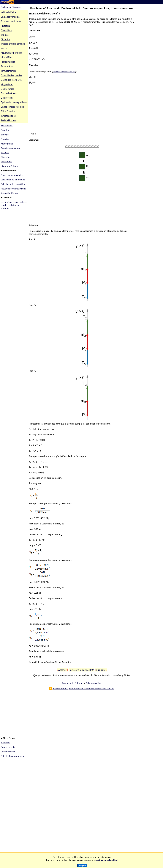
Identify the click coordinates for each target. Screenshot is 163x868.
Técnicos (5, 153)
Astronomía (6, 162)
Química (5, 130)
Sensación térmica (10, 193)
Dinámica (5, 39)
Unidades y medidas (11, 17)
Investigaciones (8, 116)
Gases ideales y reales (11, 75)
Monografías (7, 144)
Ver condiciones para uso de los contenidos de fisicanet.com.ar (83, 689)
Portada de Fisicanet (11, 7)
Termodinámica (8, 71)
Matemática (7, 126)
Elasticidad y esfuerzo (11, 80)
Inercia (4, 48)
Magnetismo (7, 84)
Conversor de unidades (12, 175)
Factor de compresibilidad (13, 189)
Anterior (62, 670)
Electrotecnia (7, 98)
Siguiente (101, 670)
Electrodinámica (9, 93)
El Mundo (5, 743)
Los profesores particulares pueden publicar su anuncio (14, 205)
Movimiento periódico (12, 53)
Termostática (7, 66)
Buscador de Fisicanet (73, 683)
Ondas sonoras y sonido (12, 107)
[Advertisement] (82, 108)
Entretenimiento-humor (12, 756)
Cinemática (6, 30)
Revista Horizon (8, 120)
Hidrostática (7, 57)
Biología (5, 135)
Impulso (5, 35)
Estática (6, 26)
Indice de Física (8, 12)
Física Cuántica (8, 111)
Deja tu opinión (93, 683)
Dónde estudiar (8, 747)
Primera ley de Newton (64, 72)
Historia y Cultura (9, 166)
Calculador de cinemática (13, 180)
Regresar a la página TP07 (81, 670)
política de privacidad (107, 860)
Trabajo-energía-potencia (13, 44)
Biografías (6, 157)
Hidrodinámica (8, 62)
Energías (5, 139)
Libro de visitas (8, 752)
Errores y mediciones (11, 21)
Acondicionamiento (10, 148)
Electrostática (7, 89)
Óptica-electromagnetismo (14, 102)
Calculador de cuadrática (13, 184)
